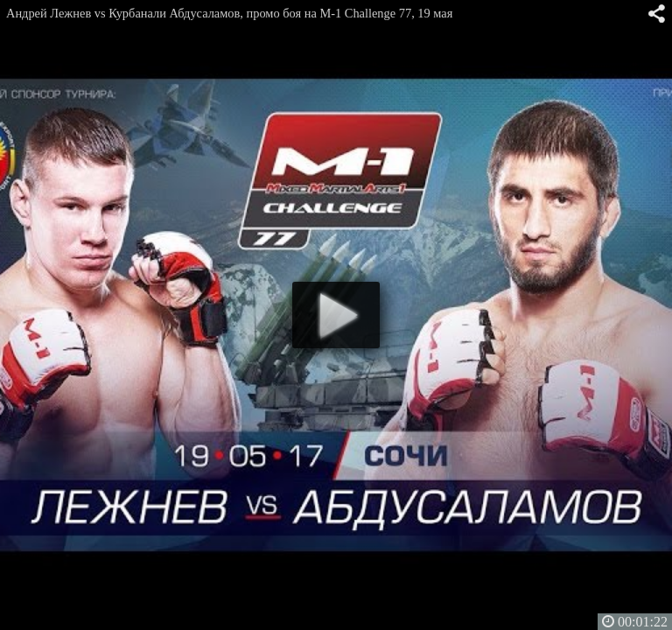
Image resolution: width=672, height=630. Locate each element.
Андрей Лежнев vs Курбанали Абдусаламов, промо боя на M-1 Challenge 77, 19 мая (229, 13)
